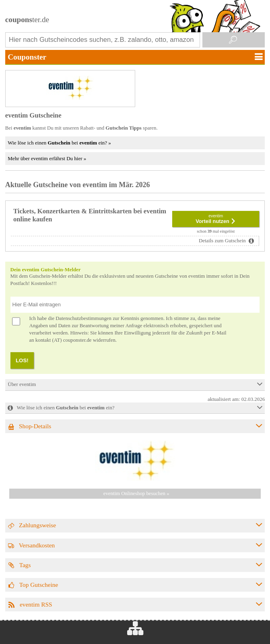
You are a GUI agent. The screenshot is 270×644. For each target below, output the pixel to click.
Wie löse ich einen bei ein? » (59, 143)
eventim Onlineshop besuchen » (136, 493)
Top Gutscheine (39, 585)
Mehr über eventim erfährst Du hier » (47, 158)
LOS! (22, 360)
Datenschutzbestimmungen (83, 318)
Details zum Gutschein (223, 241)
